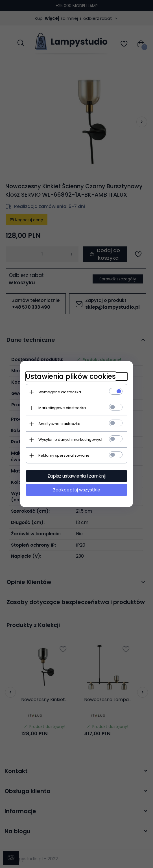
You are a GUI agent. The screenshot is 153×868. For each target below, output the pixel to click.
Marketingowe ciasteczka (62, 408)
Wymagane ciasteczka (60, 392)
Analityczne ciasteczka (59, 424)
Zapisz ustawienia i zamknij (76, 476)
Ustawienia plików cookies (71, 376)
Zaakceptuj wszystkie (77, 490)
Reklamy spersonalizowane (64, 455)
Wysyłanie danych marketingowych (71, 440)
